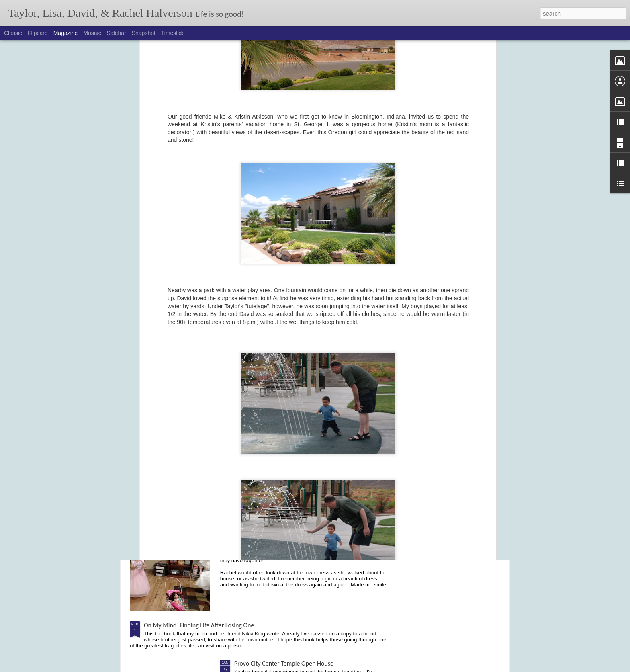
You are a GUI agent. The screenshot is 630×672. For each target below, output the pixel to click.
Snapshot (144, 33)
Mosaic (92, 33)
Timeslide (173, 33)
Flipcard (38, 33)
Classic (13, 33)
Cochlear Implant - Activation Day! (279, 443)
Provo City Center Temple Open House (284, 663)
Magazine (66, 33)
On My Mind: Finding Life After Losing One (199, 625)
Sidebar (117, 33)
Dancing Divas (252, 534)
